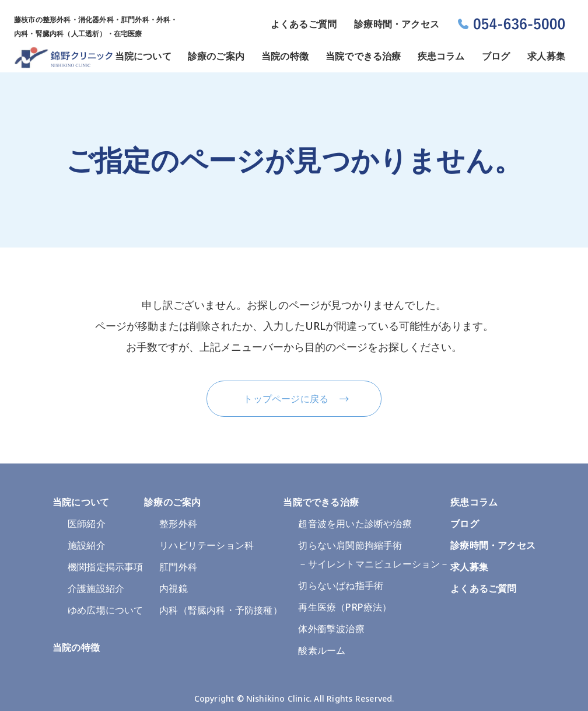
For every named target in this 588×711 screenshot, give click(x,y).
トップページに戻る (286, 399)
